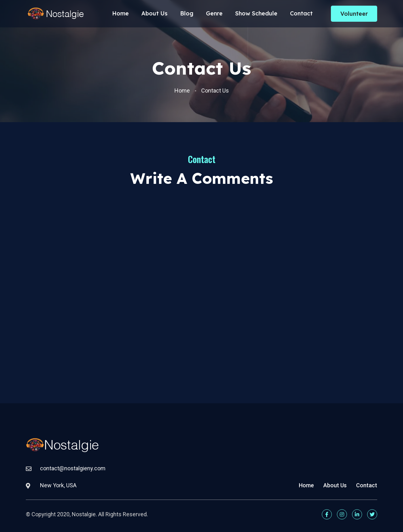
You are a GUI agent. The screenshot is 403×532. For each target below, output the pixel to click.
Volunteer (354, 16)
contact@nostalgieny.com (73, 468)
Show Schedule (256, 16)
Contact (301, 16)
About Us (154, 16)
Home (120, 16)
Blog (187, 16)
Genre (214, 16)
